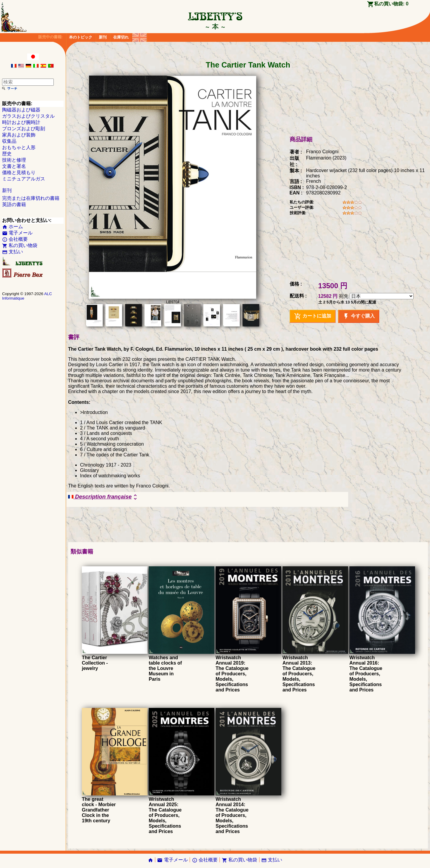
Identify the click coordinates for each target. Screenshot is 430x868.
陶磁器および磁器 (21, 110)
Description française (103, 497)
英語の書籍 (14, 204)
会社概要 (15, 239)
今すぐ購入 (359, 316)
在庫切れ (121, 37)
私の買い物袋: (391, 4)
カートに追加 (313, 316)
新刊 (103, 37)
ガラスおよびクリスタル (28, 116)
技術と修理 (14, 160)
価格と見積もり (19, 172)
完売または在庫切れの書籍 (31, 198)
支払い (13, 252)
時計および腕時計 (21, 122)
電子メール (17, 233)
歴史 (7, 154)
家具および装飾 (19, 135)
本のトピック (81, 37)
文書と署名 (14, 166)
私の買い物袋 (20, 245)
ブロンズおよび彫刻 (24, 129)
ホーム (13, 227)
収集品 (9, 141)
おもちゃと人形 (19, 147)
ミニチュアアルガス (24, 179)
